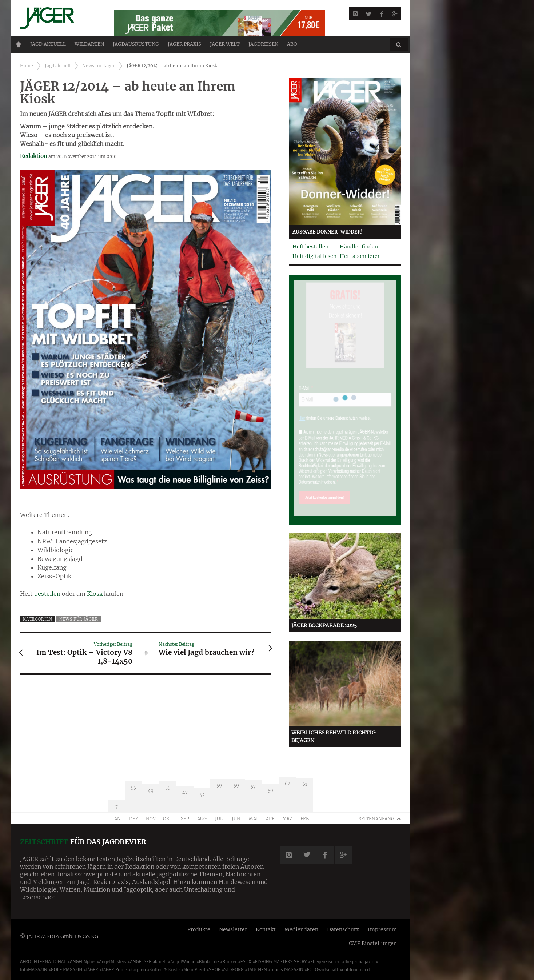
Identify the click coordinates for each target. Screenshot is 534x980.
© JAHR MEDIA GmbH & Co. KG (59, 936)
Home (19, 44)
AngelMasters (113, 962)
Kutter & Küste (165, 970)
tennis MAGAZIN (287, 970)
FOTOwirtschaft (323, 970)
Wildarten (89, 44)
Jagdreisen (263, 44)
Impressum (382, 929)
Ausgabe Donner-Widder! (328, 232)
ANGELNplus (83, 962)
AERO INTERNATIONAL (43, 962)
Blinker (230, 962)
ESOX (246, 962)
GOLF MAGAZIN (67, 970)
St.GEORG (234, 970)
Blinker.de (209, 962)
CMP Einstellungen (373, 943)
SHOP (215, 970)
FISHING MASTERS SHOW (281, 962)
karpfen (138, 970)
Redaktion (34, 156)
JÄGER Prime (114, 970)
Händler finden (359, 247)
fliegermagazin (359, 962)
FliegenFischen (326, 962)
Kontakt (266, 929)
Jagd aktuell (48, 44)
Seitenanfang (376, 819)
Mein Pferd (194, 970)
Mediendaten (301, 929)
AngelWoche (183, 962)
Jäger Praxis (184, 44)
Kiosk (95, 594)
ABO (292, 44)
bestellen (47, 594)
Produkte (199, 929)
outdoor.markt (356, 970)
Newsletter (233, 929)
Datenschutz (343, 929)
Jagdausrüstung (136, 44)
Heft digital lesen (314, 256)
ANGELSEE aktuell (148, 962)
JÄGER (92, 970)
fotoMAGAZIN (34, 970)
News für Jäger (99, 66)
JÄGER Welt (225, 44)
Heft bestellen (310, 247)
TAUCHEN (257, 970)
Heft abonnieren (360, 256)
